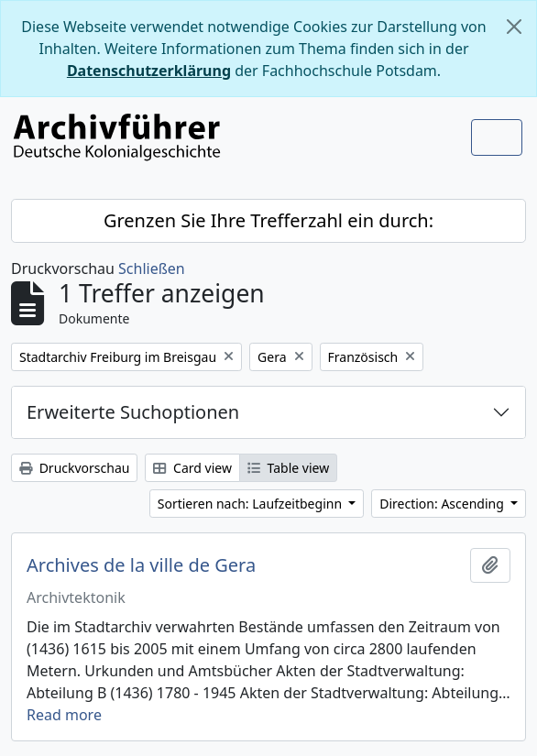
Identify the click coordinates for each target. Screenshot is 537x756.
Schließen (152, 268)
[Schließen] (514, 27)
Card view (192, 468)
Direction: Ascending (443, 504)
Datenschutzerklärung (149, 71)
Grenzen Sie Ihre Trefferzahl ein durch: (268, 220)
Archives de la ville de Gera (141, 565)
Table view (288, 468)
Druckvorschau (74, 468)
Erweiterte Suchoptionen (133, 412)
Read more (64, 715)
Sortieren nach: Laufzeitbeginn (252, 504)
